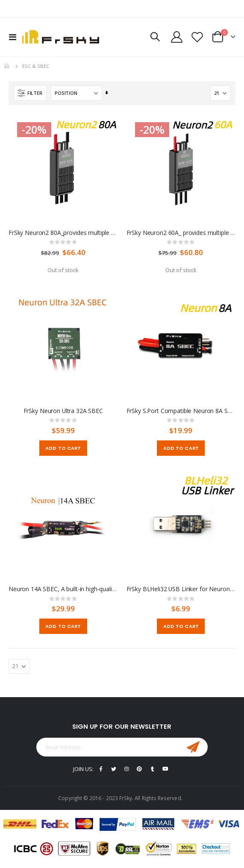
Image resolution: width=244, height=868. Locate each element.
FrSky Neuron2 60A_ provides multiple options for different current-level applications (181, 233)
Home (7, 66)
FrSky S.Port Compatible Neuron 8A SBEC (181, 411)
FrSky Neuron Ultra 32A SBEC (63, 411)
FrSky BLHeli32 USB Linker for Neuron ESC (181, 589)
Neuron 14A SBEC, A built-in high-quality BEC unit (63, 589)
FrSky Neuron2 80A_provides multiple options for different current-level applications (63, 233)
